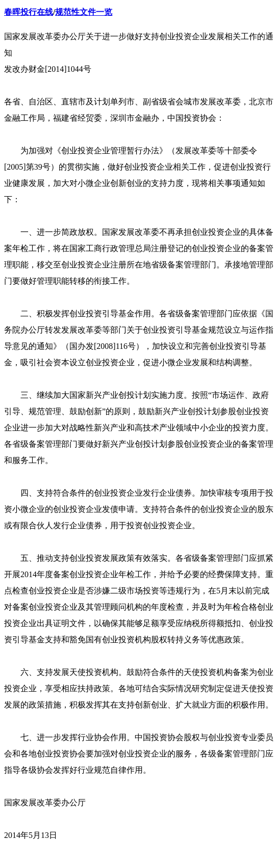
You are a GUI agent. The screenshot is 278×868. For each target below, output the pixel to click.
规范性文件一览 (84, 12)
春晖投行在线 (29, 12)
